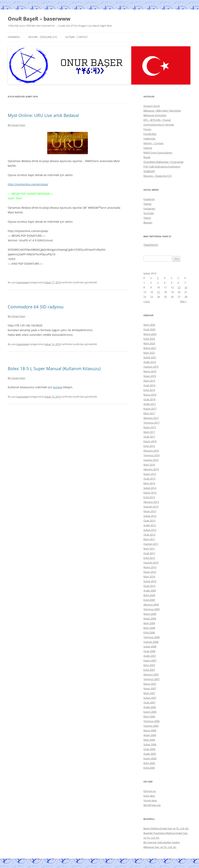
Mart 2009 (149, 623)
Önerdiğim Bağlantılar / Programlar (164, 162)
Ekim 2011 (149, 539)
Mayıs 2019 (150, 371)
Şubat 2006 (150, 744)
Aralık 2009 (150, 591)
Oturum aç (150, 791)
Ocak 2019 (149, 385)
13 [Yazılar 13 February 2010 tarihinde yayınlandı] (179, 287)
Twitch (147, 218)
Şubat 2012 (150, 530)
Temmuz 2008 (151, 637)
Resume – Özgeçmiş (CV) (43, 37)
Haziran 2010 (151, 563)
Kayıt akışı (149, 796)
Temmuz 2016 (151, 455)
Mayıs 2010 (150, 567)
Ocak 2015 (149, 479)
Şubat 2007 (150, 698)
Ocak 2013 (149, 521)
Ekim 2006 (149, 716)
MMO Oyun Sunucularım (158, 153)
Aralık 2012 (150, 525)
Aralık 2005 (150, 754)
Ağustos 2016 (151, 451)
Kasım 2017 (150, 409)
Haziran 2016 (151, 460)
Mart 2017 (149, 432)
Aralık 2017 (150, 404)
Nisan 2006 (150, 735)
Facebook (149, 199)
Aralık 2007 (150, 656)
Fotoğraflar (150, 134)
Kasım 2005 (150, 758)
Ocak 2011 (149, 553)
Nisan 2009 (150, 619)
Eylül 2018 (149, 390)
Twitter (148, 204)
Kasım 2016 (150, 441)
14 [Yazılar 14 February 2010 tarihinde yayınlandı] (186, 287)
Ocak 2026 (149, 329)
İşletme (148, 148)
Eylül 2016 (149, 446)
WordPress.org (152, 805)
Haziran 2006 (151, 726)
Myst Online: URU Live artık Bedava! (43, 115)
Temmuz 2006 (151, 721)
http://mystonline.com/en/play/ (28, 184)
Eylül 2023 (149, 339)
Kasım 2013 (150, 493)
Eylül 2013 (149, 497)
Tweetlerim (151, 245)
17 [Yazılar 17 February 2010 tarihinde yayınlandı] (158, 292)
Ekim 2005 (149, 763)
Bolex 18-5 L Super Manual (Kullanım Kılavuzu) (54, 368)
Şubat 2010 (150, 581)
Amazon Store (152, 106)
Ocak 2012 (149, 535)
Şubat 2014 (150, 488)
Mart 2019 (149, 381)
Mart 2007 (149, 693)
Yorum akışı (150, 800)
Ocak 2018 (149, 399)
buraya (58, 387)
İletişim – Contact (77, 37)
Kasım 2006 (150, 712)
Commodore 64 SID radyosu (36, 307)
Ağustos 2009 (151, 605)
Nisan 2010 (150, 572)
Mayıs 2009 (150, 614)
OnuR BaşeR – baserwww (39, 19)
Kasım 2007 (150, 660)
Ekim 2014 (149, 483)
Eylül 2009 (149, 600)
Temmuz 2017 (151, 423)
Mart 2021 (149, 353)
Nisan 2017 (150, 427)
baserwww (23, 282)
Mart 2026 (149, 325)
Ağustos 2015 (151, 469)
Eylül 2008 (149, 632)
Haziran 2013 (151, 507)
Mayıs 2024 (150, 334)
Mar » (183, 301)
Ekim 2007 (149, 665)
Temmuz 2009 (151, 609)
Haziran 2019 (151, 367)
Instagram (149, 208)
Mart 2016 (149, 465)
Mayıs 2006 (150, 730)
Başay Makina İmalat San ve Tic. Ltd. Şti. (166, 828)
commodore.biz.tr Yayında (159, 125)
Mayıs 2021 (150, 348)
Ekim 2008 (149, 628)
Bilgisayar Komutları (155, 115)
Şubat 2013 (150, 516)
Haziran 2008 (151, 642)
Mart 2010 (149, 577)
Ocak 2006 (149, 749)
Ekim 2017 (149, 413)
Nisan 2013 (150, 511)
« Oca (147, 301)
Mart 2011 (149, 549)
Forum (147, 129)
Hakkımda (14, 37)
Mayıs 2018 (150, 395)
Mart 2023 (149, 343)
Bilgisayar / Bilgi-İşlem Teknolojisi (162, 111)
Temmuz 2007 (151, 679)
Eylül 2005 (149, 768)
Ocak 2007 (149, 702)
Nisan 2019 (150, 376)
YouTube (149, 213)
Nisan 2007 (150, 688)
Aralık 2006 (150, 707)
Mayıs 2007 (150, 684)
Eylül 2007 (149, 670)
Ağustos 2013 (151, 502)
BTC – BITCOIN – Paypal (157, 120)
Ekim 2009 (149, 595)
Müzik (147, 157)
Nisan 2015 (150, 474)
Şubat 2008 (150, 646)
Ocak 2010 (149, 586)
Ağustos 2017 (151, 418)
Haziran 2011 (151, 544)
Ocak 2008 (149, 651)
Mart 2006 (149, 740)
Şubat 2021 (150, 357)
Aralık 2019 (150, 362)
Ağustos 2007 (151, 674)
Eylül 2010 (149, 558)
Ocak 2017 (149, 437)
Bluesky (148, 222)
